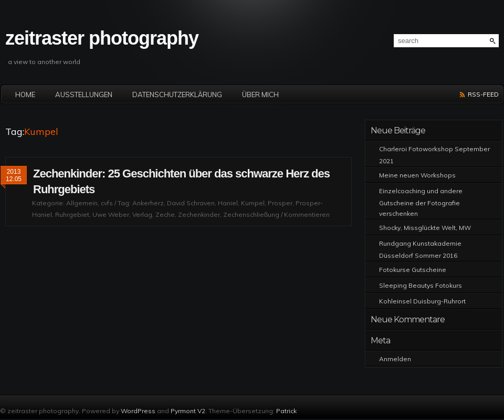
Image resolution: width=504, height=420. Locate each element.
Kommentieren (307, 214)
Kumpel (253, 203)
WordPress (138, 411)
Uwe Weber (111, 214)
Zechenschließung (251, 214)
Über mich (260, 94)
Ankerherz (148, 203)
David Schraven (191, 203)
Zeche (165, 214)
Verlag (142, 214)
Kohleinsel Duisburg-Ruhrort (422, 301)
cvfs (107, 203)
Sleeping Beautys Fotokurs (421, 285)
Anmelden (395, 359)
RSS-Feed (483, 94)
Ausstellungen (84, 94)
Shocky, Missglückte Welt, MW (425, 228)
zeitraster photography (102, 38)
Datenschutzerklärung (177, 94)
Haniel (228, 203)
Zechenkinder (199, 214)
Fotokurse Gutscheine (413, 270)
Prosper (280, 203)
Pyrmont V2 (188, 411)
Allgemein (82, 203)
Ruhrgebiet (72, 214)
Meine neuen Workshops (417, 175)
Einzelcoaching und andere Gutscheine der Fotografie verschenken (421, 202)
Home (25, 94)
